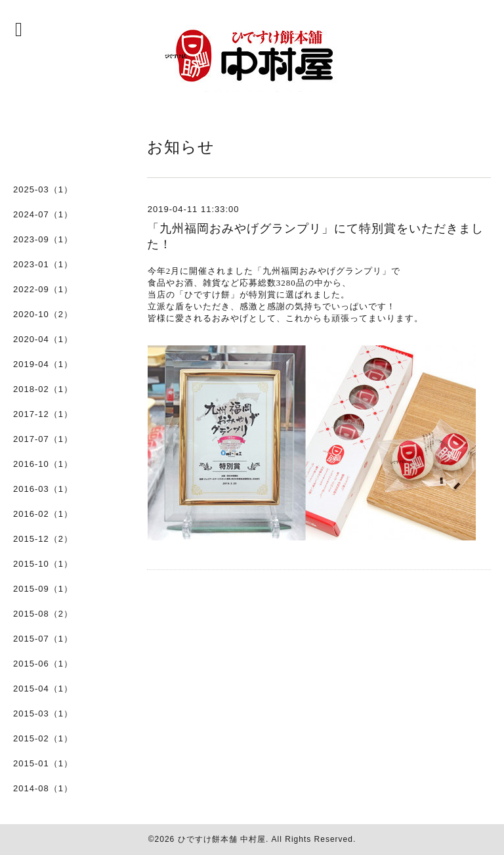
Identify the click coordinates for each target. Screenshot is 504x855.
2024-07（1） (43, 214)
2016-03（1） (43, 489)
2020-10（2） (43, 314)
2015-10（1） (43, 564)
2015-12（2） (43, 539)
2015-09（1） (43, 589)
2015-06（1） (43, 664)
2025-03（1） (43, 189)
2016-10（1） (43, 464)
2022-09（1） (43, 289)
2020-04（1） (43, 339)
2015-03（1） (43, 713)
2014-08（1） (43, 788)
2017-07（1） (43, 439)
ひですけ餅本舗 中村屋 (222, 839)
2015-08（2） (43, 614)
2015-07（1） (43, 639)
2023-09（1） (43, 239)
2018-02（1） (43, 389)
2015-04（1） (43, 689)
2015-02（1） (43, 738)
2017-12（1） (43, 414)
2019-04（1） (43, 364)
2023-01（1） (43, 264)
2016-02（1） (43, 514)
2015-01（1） (43, 763)
